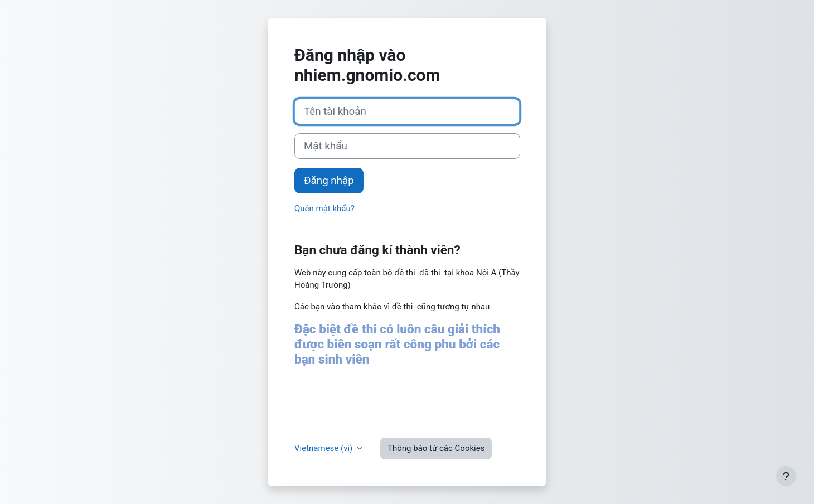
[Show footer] (786, 476)
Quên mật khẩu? (324, 209)
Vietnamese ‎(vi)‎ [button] (324, 448)
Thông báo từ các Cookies (436, 448)
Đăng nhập (329, 181)
